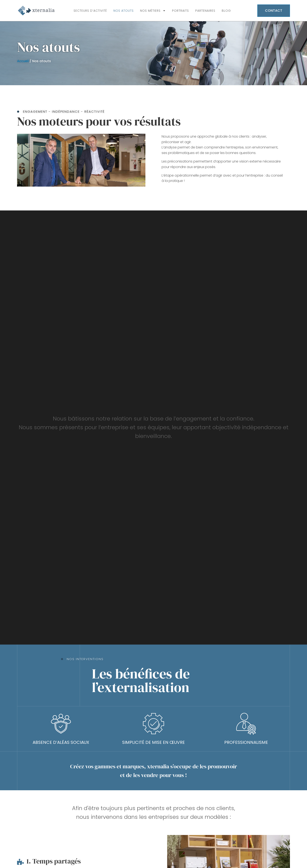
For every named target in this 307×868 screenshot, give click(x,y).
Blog (226, 11)
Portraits (180, 11)
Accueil (23, 61)
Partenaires (205, 11)
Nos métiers (153, 11)
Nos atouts (124, 11)
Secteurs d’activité (90, 11)
